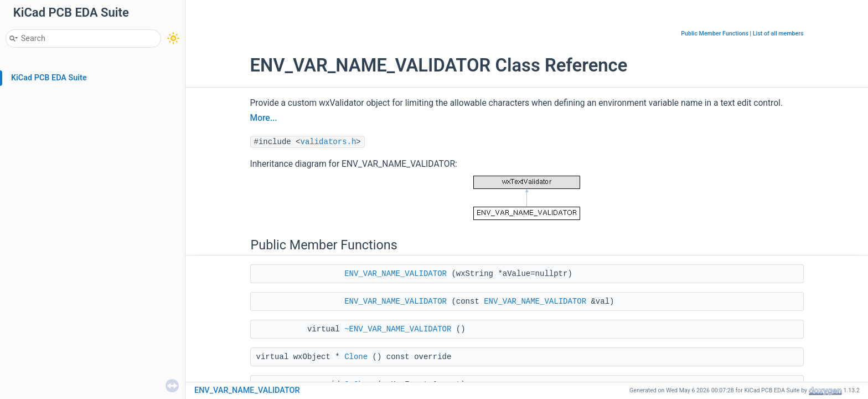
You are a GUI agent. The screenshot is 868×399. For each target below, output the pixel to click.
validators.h (329, 142)
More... (264, 118)
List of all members (778, 34)
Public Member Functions (715, 34)
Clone (356, 357)
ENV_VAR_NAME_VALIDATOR (396, 274)
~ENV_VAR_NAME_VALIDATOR (398, 329)
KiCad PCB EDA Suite (49, 78)
